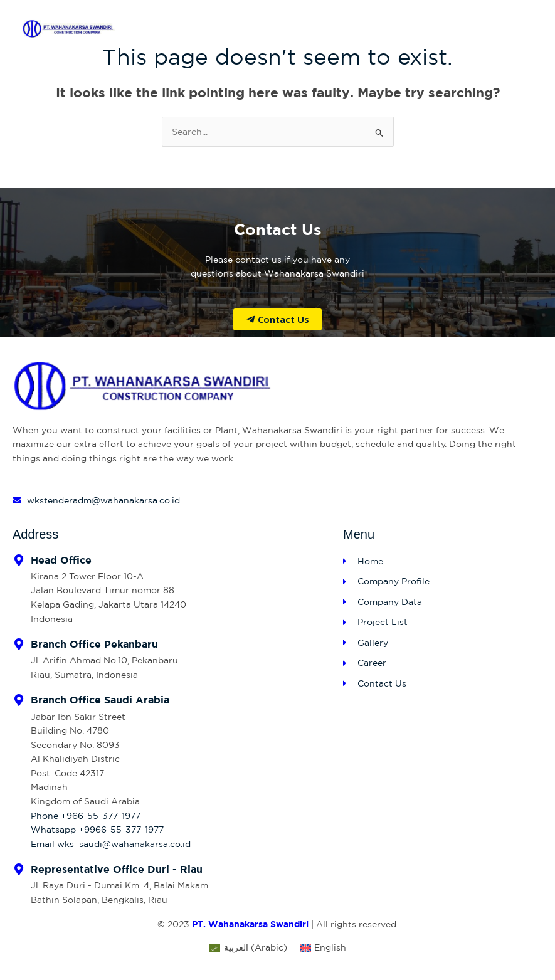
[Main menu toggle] (521, 29)
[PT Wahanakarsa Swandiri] (69, 29)
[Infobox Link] (172, 590)
